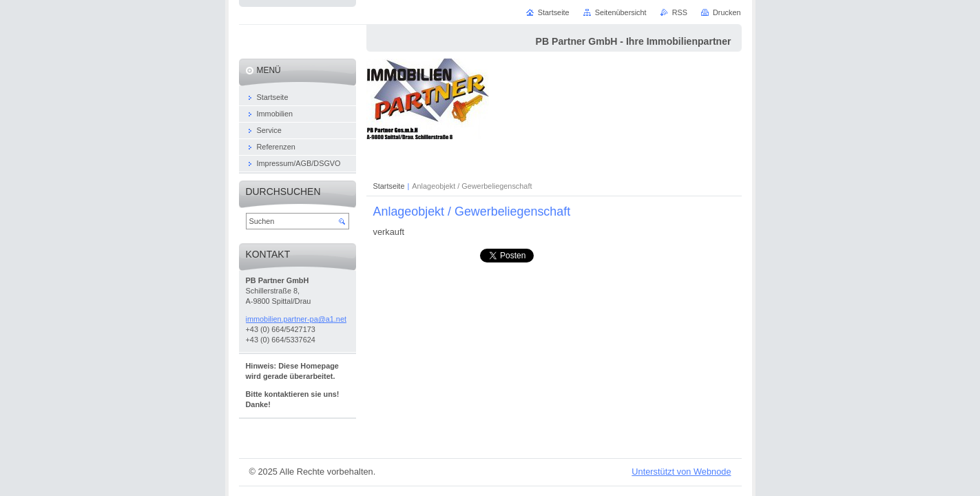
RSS (680, 12)
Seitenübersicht (621, 12)
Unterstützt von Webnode (681, 472)
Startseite (389, 186)
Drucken (727, 12)
